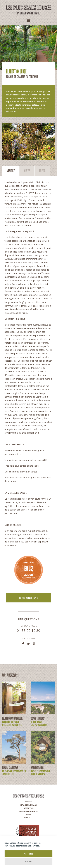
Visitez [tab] (11, 171)
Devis (29, 814)
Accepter (28, 854)
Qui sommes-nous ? (29, 811)
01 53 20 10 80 (29, 630)
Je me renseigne (29, 598)
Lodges (28, 802)
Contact (29, 817)
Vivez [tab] (27, 171)
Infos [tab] (42, 171)
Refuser (28, 861)
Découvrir (29, 808)
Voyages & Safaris (29, 805)
